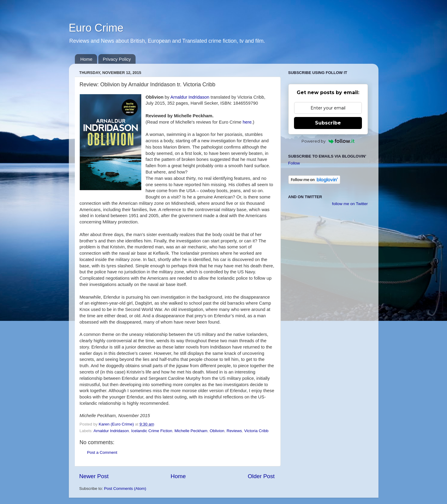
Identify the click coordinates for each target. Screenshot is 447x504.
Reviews (234, 431)
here (247, 122)
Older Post (261, 476)
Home (86, 59)
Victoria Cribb (256, 431)
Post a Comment (102, 452)
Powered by (328, 141)
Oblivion (217, 431)
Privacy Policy (117, 59)
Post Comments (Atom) (125, 489)
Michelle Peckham (191, 431)
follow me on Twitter (350, 204)
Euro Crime (96, 28)
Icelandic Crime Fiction (152, 431)
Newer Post (94, 476)
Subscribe (328, 123)
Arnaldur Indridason (190, 97)
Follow (294, 163)
